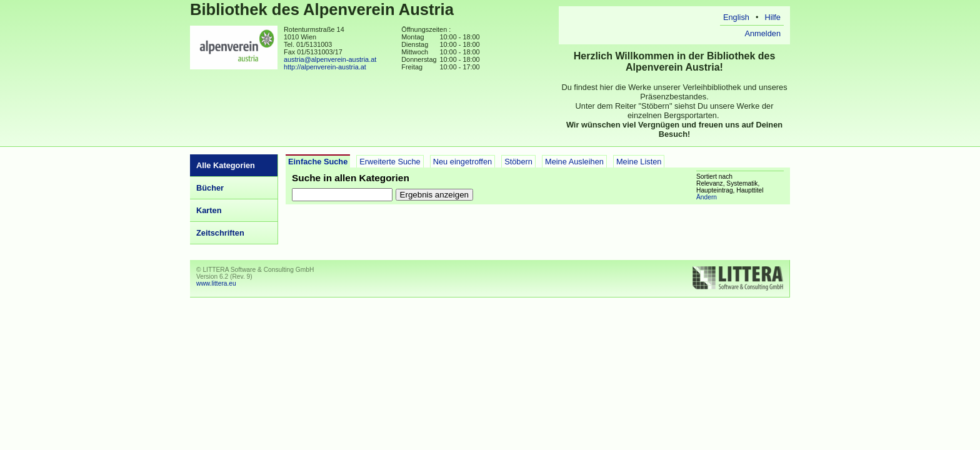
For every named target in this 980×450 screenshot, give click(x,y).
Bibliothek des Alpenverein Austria (322, 9)
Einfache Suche (318, 162)
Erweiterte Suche (390, 162)
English (736, 17)
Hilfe (772, 17)
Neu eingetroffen (462, 162)
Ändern (707, 197)
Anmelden (762, 33)
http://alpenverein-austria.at (325, 67)
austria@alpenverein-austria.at (330, 59)
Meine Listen (639, 162)
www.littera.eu (216, 283)
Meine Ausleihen (574, 162)
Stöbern (518, 162)
